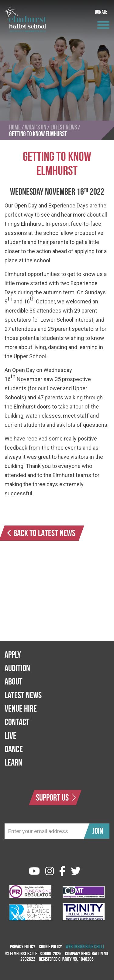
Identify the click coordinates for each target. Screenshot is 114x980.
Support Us (56, 797)
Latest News (64, 127)
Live (10, 736)
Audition (17, 668)
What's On (36, 127)
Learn (13, 762)
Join (98, 831)
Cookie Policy (50, 946)
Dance (14, 749)
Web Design (75, 946)
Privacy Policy (23, 946)
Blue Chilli (95, 946)
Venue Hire (21, 708)
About (14, 681)
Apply (13, 655)
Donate (101, 12)
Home (15, 127)
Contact (17, 722)
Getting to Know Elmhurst (38, 134)
